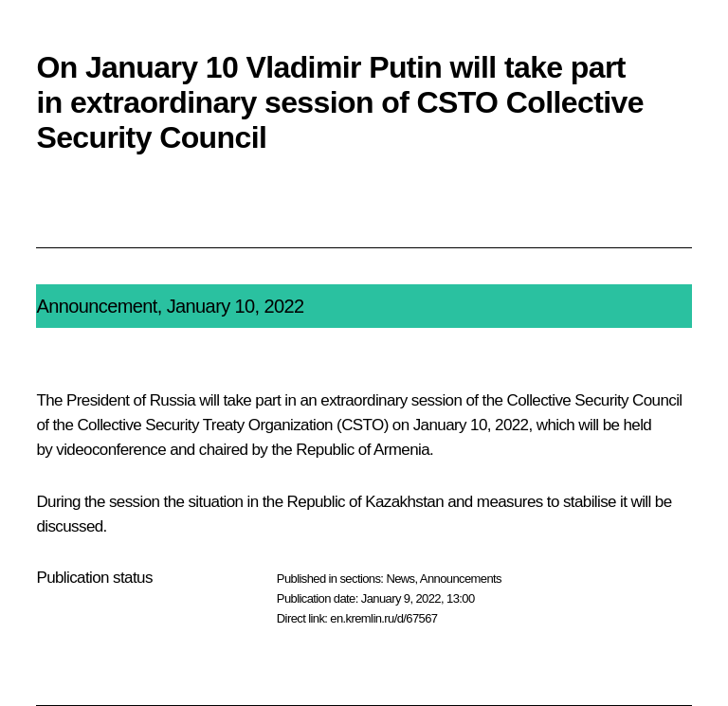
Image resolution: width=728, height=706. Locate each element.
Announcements (461, 579)
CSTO (363, 425)
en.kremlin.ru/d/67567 (383, 618)
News (400, 579)
